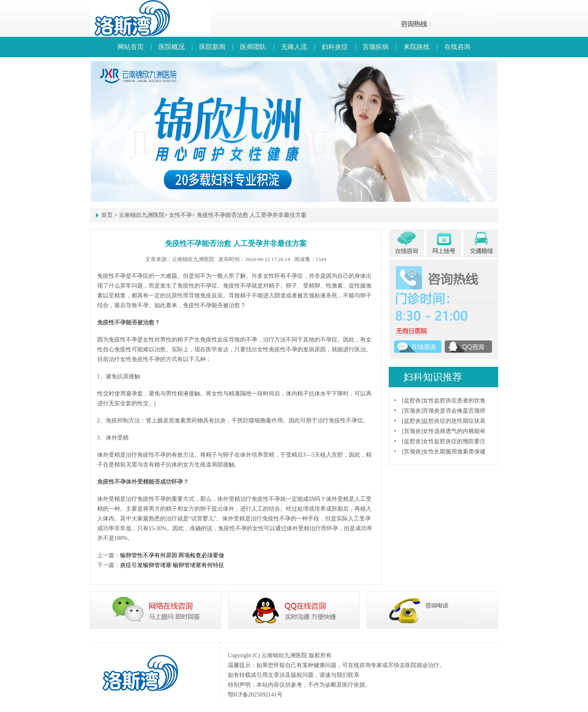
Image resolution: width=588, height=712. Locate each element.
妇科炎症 (335, 47)
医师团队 (253, 47)
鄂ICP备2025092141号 (255, 695)
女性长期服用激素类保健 (454, 452)
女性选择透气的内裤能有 (454, 431)
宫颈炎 (412, 411)
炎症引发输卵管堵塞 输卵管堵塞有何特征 (172, 565)
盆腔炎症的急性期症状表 (454, 421)
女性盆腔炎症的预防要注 (454, 441)
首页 (107, 215)
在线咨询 (457, 47)
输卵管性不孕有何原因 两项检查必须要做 (172, 555)
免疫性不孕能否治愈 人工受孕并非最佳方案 (252, 215)
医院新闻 (212, 47)
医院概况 (171, 47)
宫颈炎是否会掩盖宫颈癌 (454, 411)
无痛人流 (294, 47)
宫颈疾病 (376, 47)
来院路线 (416, 47)
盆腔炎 (412, 401)
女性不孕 (180, 215)
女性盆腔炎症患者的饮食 (454, 401)
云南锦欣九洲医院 (142, 215)
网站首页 (131, 47)
